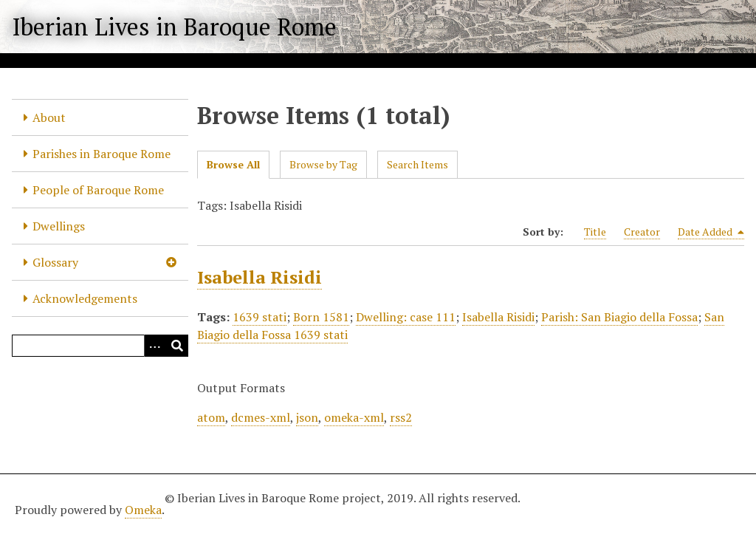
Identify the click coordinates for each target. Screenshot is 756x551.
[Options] (155, 346)
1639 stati (260, 317)
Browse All (233, 164)
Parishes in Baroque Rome (102, 154)
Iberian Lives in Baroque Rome (174, 27)
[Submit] (177, 346)
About (49, 117)
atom (211, 417)
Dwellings (59, 226)
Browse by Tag (323, 164)
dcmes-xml (261, 417)
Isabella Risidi (260, 277)
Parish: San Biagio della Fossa (619, 317)
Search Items (417, 164)
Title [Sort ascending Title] (595, 232)
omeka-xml (354, 417)
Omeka (143, 510)
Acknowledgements (85, 298)
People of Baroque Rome (98, 190)
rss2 (401, 417)
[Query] (100, 346)
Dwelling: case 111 (406, 317)
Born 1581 (321, 317)
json (307, 417)
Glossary (55, 262)
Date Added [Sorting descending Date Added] (711, 232)
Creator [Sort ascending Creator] (642, 232)
